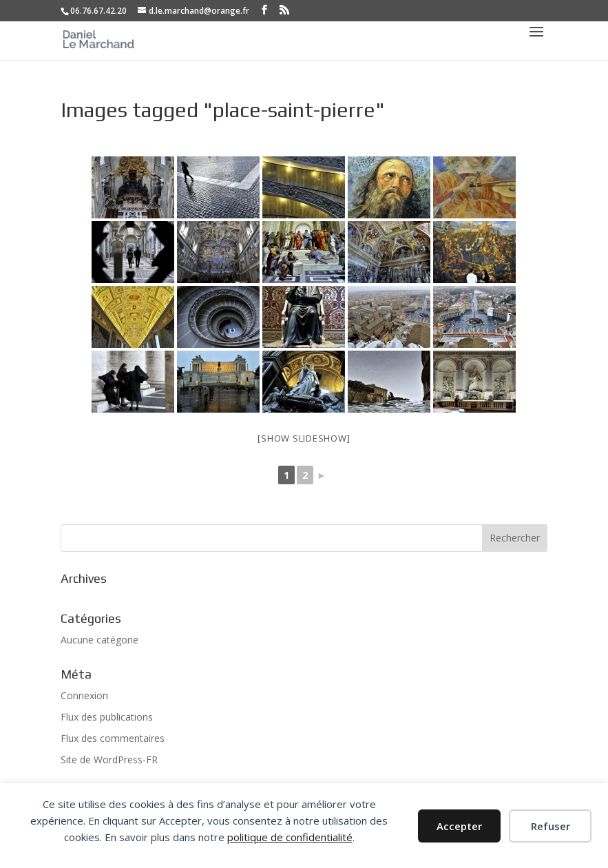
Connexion (84, 695)
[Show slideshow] (304, 438)
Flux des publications (107, 717)
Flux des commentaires (113, 738)
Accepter (459, 826)
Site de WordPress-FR (109, 759)
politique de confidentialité (290, 837)
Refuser (551, 826)
